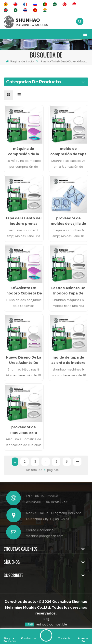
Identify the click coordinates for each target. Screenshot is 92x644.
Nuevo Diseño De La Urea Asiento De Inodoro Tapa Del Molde (24, 360)
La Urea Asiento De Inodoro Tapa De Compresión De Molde (68, 291)
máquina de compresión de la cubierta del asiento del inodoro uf (24, 152)
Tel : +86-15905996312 (43, 496)
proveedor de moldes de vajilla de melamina (68, 221)
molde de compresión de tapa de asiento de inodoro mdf (68, 152)
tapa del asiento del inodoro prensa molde (24, 221)
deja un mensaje (46, 635)
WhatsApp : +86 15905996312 (48, 502)
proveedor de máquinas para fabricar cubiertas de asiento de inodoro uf (24, 430)
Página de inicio (20, 61)
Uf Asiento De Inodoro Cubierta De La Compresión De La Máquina (24, 291)
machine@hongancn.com (45, 536)
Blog (46, 619)
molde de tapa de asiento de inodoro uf (68, 360)
